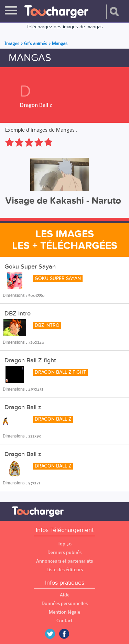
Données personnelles (65, 603)
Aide (65, 595)
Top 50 (65, 544)
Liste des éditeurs (65, 570)
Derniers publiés (64, 552)
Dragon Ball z (36, 105)
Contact (64, 621)
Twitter (53, 634)
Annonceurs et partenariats (64, 561)
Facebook (69, 634)
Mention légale (64, 612)
